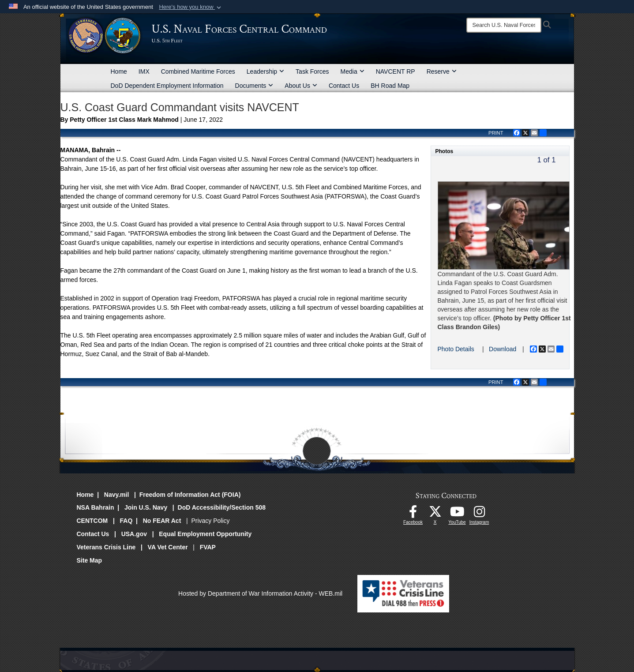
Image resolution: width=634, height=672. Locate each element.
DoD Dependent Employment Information (167, 86)
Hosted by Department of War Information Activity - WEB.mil (260, 593)
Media (353, 71)
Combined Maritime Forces (198, 71)
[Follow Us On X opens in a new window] (435, 514)
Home (119, 71)
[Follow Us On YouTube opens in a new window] (457, 514)
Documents (254, 86)
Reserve (442, 71)
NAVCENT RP (396, 71)
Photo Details (456, 349)
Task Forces (312, 71)
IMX (144, 71)
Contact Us (344, 86)
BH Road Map (390, 86)
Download (503, 349)
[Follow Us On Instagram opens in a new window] (479, 514)
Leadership (265, 71)
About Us (301, 86)
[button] (191, 7)
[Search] (504, 25)
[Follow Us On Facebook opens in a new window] (413, 514)
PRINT (496, 133)
